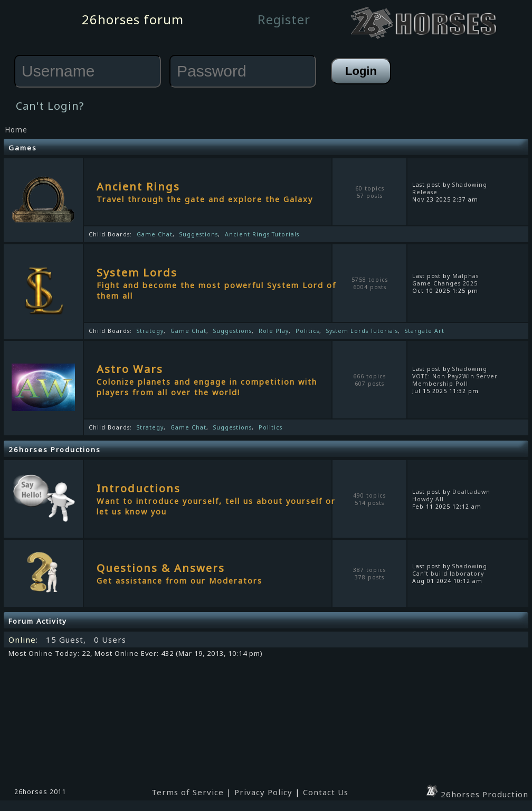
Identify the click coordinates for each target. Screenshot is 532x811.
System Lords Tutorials (362, 331)
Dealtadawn (471, 492)
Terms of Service (188, 792)
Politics (307, 331)
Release (425, 192)
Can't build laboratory (448, 574)
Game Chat (155, 234)
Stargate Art (425, 331)
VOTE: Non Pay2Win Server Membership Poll (455, 380)
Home (16, 130)
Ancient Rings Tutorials (262, 234)
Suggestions (199, 234)
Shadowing (470, 185)
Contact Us (326, 792)
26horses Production (477, 794)
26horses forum (133, 19)
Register (284, 19)
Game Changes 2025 (445, 283)
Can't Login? (50, 106)
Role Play (274, 331)
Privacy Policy (263, 792)
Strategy (150, 331)
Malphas (465, 276)
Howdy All (428, 499)
